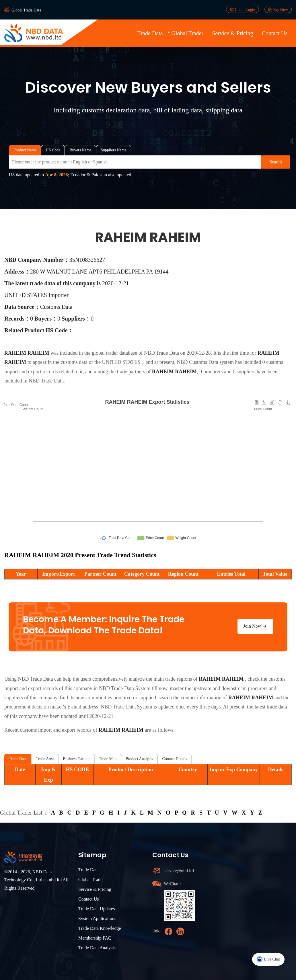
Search (276, 162)
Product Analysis (139, 759)
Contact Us (275, 33)
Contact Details (175, 759)
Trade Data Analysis (97, 948)
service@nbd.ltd (179, 871)
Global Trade (90, 880)
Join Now (255, 626)
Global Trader (188, 33)
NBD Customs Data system (205, 362)
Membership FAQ (95, 938)
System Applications (97, 918)
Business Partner (76, 759)
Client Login (243, 9)
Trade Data (150, 33)
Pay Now (278, 9)
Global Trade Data (26, 10)
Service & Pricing (232, 33)
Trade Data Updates (97, 909)
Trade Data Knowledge (100, 928)
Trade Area (45, 759)
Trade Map (108, 759)
